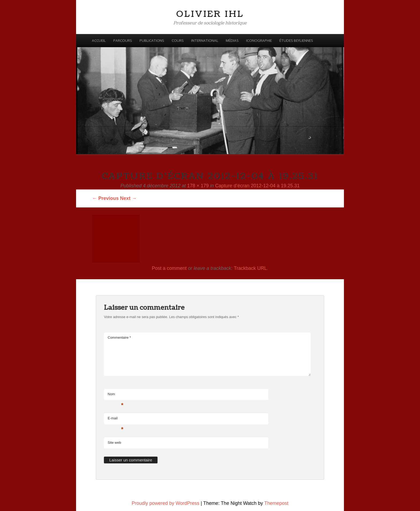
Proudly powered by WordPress (166, 503)
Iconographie (259, 41)
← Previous (105, 198)
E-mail (116, 420)
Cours (178, 41)
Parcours (123, 41)
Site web (114, 443)
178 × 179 (198, 186)
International (205, 41)
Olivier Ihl (210, 14)
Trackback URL (250, 268)
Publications (152, 41)
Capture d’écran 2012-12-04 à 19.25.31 (257, 186)
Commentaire (119, 337)
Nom (116, 396)
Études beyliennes (296, 41)
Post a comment (169, 268)
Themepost (276, 503)
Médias (232, 41)
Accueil (99, 41)
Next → (128, 198)
